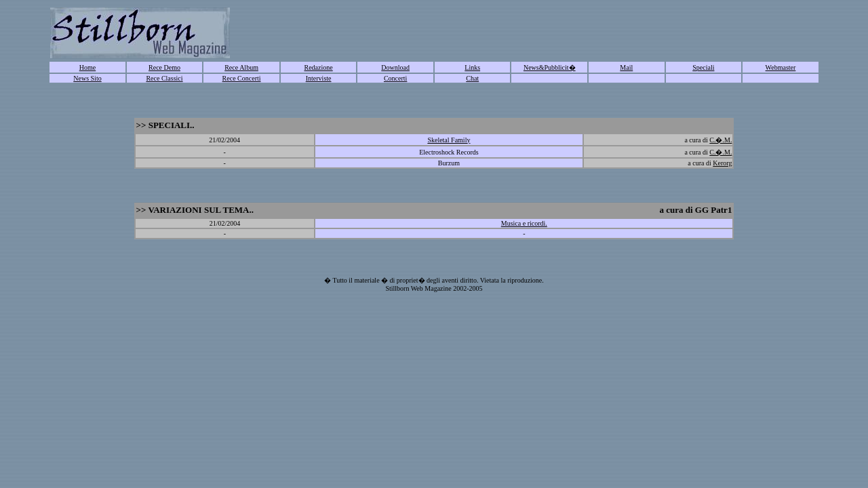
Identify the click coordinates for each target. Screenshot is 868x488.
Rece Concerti (242, 78)
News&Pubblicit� (550, 67)
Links (472, 67)
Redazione (319, 67)
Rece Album (241, 67)
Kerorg (722, 163)
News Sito (87, 78)
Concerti (395, 78)
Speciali (703, 67)
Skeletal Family (449, 140)
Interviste (319, 78)
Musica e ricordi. (524, 223)
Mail (626, 67)
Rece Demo (164, 67)
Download (395, 67)
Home (87, 67)
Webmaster (781, 67)
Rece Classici (164, 78)
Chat (472, 78)
